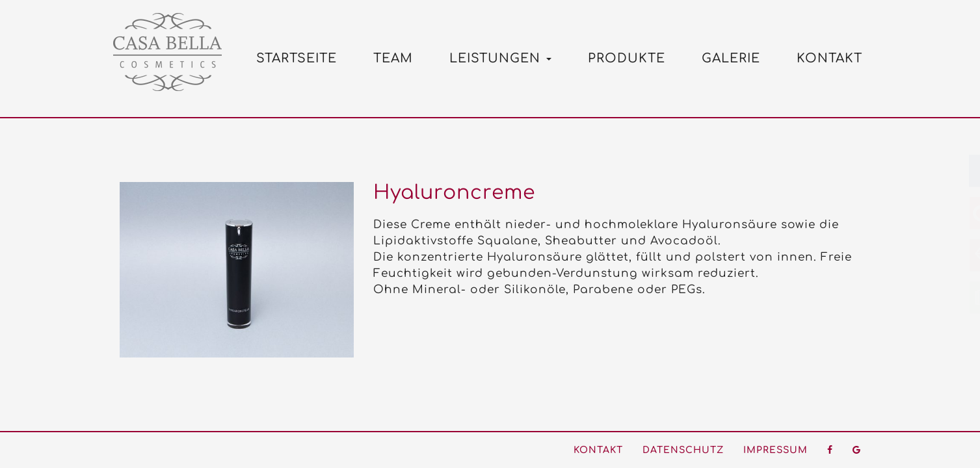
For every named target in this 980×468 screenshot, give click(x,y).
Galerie (731, 58)
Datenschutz (683, 450)
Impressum (775, 450)
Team (393, 58)
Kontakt (829, 58)
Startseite (297, 58)
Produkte (627, 58)
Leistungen (500, 58)
